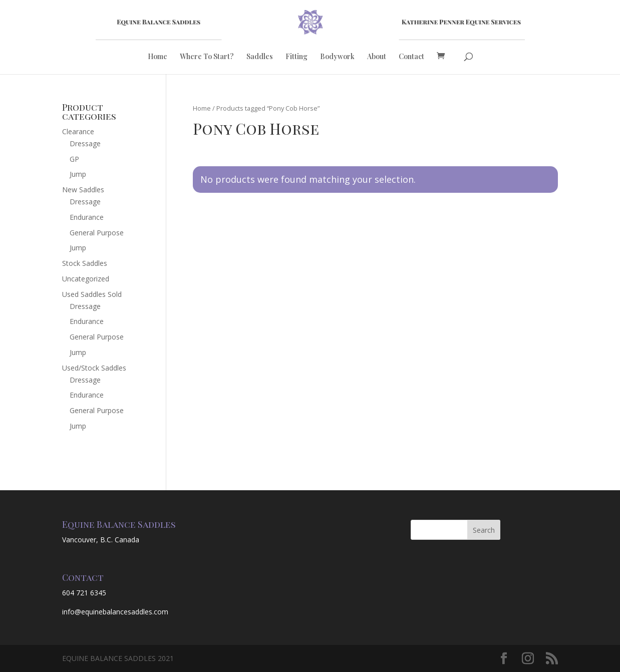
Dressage (85, 143)
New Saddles (83, 190)
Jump (78, 174)
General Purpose (97, 233)
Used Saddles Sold (92, 294)
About (377, 57)
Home (158, 57)
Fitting (296, 57)
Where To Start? (207, 57)
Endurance (87, 217)
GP (74, 159)
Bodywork (337, 57)
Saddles (260, 57)
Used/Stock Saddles (94, 368)
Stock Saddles (85, 263)
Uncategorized (86, 279)
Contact (411, 57)
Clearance (78, 131)
